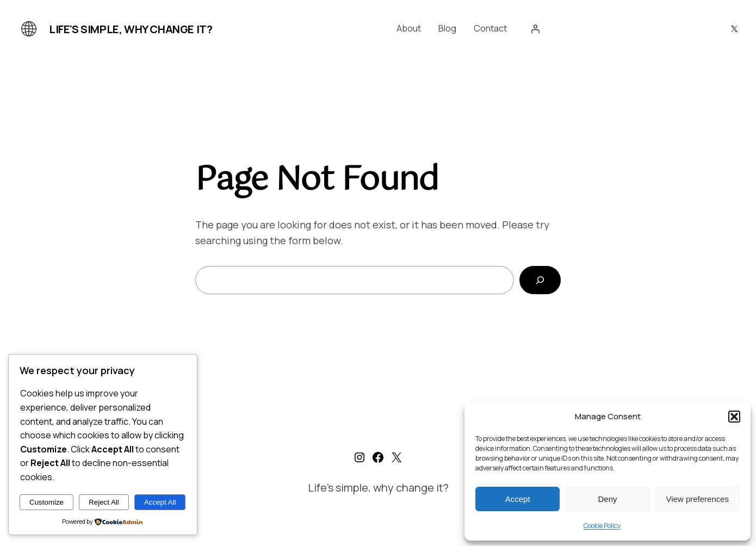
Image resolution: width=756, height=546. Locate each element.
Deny (607, 499)
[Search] (540, 280)
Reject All (104, 502)
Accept (518, 499)
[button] (734, 417)
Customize (47, 502)
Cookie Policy (602, 526)
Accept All (160, 502)
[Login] (535, 29)
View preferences (698, 499)
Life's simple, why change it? (131, 29)
